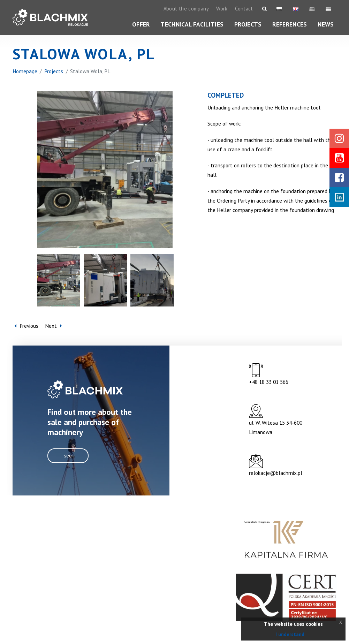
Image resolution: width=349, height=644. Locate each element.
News (326, 24)
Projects (248, 24)
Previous (26, 326)
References (290, 24)
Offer (141, 24)
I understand (290, 634)
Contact (244, 9)
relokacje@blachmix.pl (276, 473)
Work (222, 9)
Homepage (25, 71)
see (68, 456)
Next (54, 326)
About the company (186, 9)
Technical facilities (192, 24)
